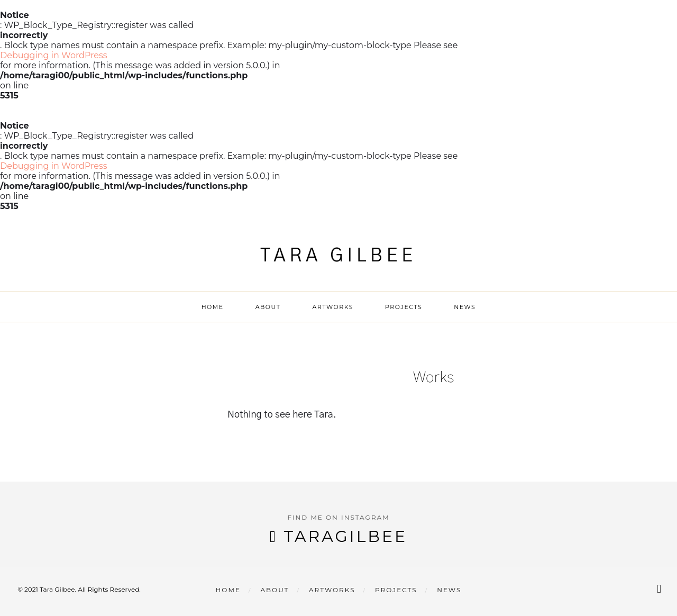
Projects (404, 307)
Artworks (333, 307)
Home (213, 307)
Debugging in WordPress (54, 55)
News (465, 307)
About (268, 307)
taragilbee (346, 536)
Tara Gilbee (338, 256)
